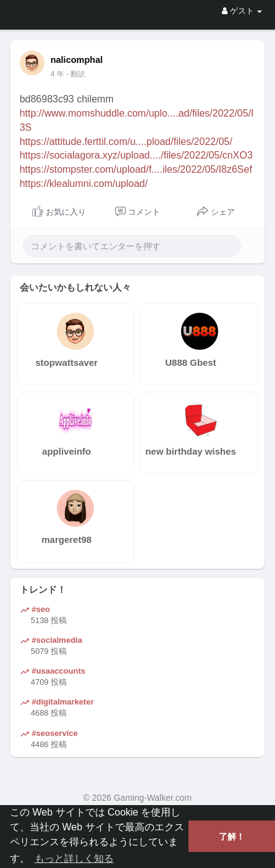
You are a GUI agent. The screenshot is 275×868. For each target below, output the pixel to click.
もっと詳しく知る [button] (74, 858)
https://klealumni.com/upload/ (84, 184)
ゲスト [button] (242, 11)
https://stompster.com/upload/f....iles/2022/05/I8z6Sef (136, 169)
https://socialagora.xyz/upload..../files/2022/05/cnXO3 (136, 155)
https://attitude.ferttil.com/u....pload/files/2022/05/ (126, 142)
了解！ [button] (232, 837)
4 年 (57, 74)
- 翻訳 (76, 74)
